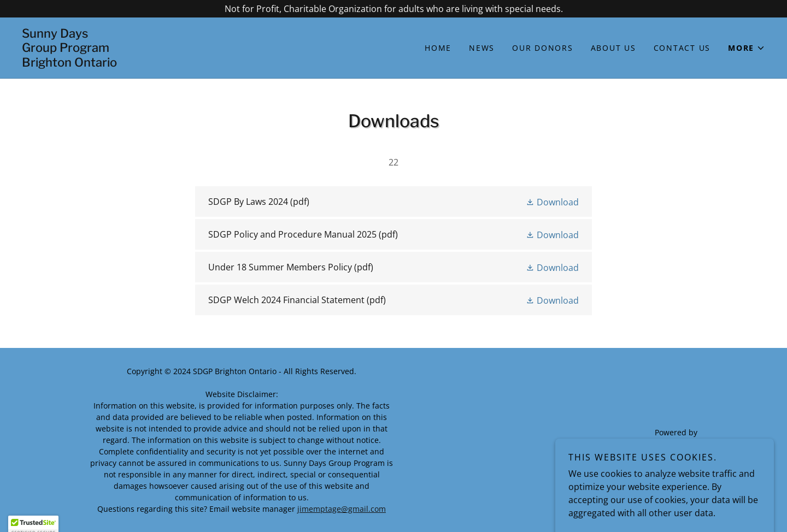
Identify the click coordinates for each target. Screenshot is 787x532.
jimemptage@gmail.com (342, 509)
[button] (747, 48)
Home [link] (438, 48)
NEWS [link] (482, 48)
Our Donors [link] (543, 48)
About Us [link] (613, 48)
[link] (208, 63)
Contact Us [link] (682, 48)
